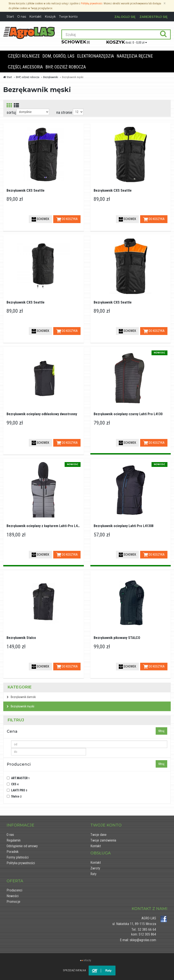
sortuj (11, 112)
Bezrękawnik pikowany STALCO (117, 638)
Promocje (13, 902)
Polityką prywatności (92, 3)
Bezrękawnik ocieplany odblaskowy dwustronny (42, 414)
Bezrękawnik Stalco (21, 638)
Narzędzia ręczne (135, 56)
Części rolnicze (24, 56)
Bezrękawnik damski (21, 697)
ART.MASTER (20, 778)
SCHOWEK (40, 219)
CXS (15, 784)
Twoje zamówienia (103, 840)
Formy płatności (18, 857)
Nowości (13, 896)
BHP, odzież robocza (66, 67)
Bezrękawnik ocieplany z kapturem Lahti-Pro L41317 (46, 526)
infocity (87, 960)
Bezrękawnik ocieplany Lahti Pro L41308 (124, 526)
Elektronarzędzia (96, 56)
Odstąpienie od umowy (22, 846)
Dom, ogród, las (58, 56)
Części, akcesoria (25, 67)
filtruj (161, 731)
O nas (10, 835)
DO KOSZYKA (67, 219)
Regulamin (14, 840)
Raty (93, 874)
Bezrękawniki (51, 77)
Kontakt (96, 846)
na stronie (64, 112)
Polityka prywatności (21, 863)
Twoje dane (98, 835)
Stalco (16, 796)
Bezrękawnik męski (21, 706)
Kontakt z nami (150, 909)
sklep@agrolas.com (143, 940)
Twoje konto (68, 17)
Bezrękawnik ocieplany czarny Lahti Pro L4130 (128, 414)
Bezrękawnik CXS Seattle (26, 190)
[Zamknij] (165, 3)
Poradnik (13, 852)
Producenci (14, 890)
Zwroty (95, 868)
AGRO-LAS (149, 918)
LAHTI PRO (19, 790)
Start (8, 77)
